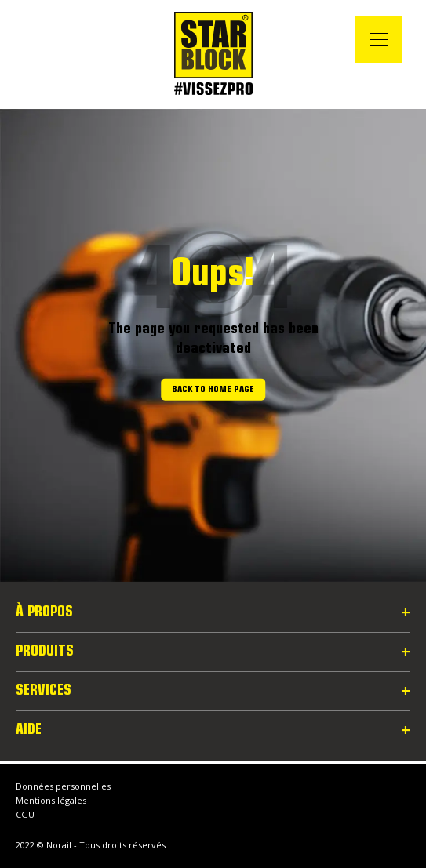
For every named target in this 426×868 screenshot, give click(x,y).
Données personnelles (63, 786)
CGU (25, 814)
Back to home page (213, 390)
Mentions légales (51, 800)
